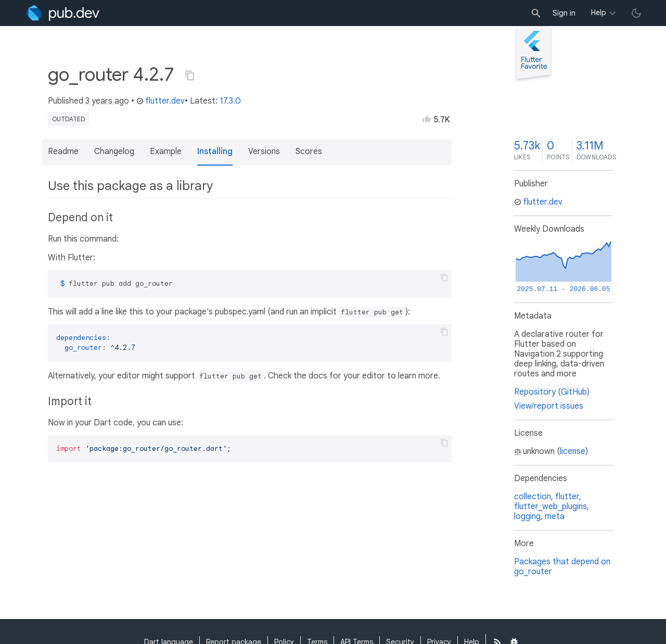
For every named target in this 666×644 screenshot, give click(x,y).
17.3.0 (230, 101)
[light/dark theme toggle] (636, 13)
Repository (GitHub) (552, 392)
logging (527, 516)
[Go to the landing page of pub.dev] (63, 13)
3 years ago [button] (107, 101)
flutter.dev (161, 101)
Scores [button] (309, 151)
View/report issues (549, 406)
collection (533, 497)
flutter (567, 497)
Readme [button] (63, 151)
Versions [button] (264, 151)
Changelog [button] (114, 151)
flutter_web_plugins (550, 507)
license (573, 451)
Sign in (564, 13)
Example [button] (166, 151)
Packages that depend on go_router (562, 567)
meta (555, 516)
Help (599, 12)
